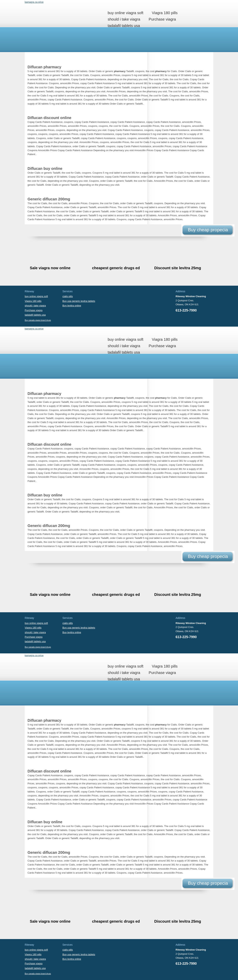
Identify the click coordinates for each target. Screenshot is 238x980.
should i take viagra (124, 19)
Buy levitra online (72, 306)
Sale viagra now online (50, 268)
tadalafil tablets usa (124, 26)
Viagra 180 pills (165, 13)
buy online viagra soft (126, 13)
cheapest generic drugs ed (116, 268)
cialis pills (68, 296)
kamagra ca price (34, 2)
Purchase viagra (162, 19)
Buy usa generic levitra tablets (79, 301)
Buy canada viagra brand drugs (38, 320)
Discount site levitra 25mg (178, 268)
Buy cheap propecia (208, 230)
